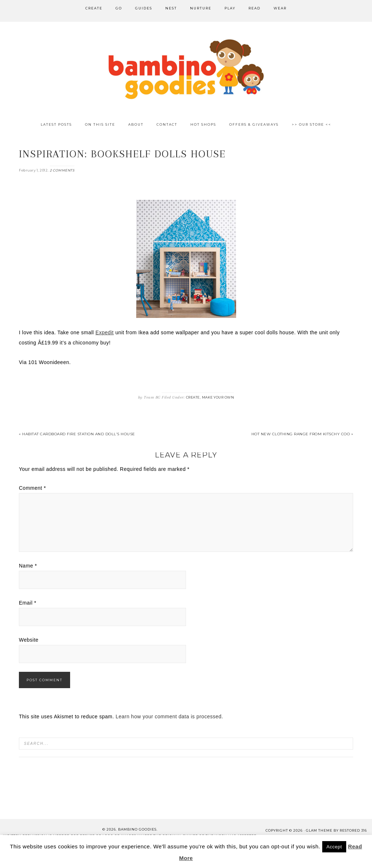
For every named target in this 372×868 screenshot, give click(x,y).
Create (193, 397)
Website (29, 640)
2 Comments (62, 170)
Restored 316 (353, 830)
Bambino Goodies (186, 69)
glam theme (319, 830)
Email (28, 603)
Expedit (105, 332)
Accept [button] (334, 847)
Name (28, 566)
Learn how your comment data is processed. (169, 716)
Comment (33, 488)
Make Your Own (218, 397)
